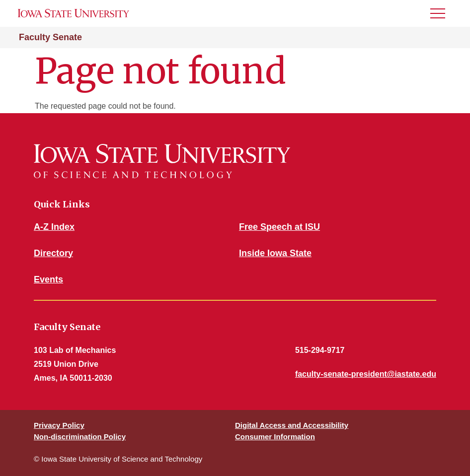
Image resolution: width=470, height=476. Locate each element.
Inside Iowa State (275, 253)
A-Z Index (54, 227)
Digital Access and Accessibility (292, 425)
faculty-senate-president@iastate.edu (366, 374)
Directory (53, 253)
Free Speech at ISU (279, 227)
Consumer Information (275, 437)
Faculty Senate (50, 37)
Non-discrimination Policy (80, 437)
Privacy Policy (59, 425)
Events (48, 279)
